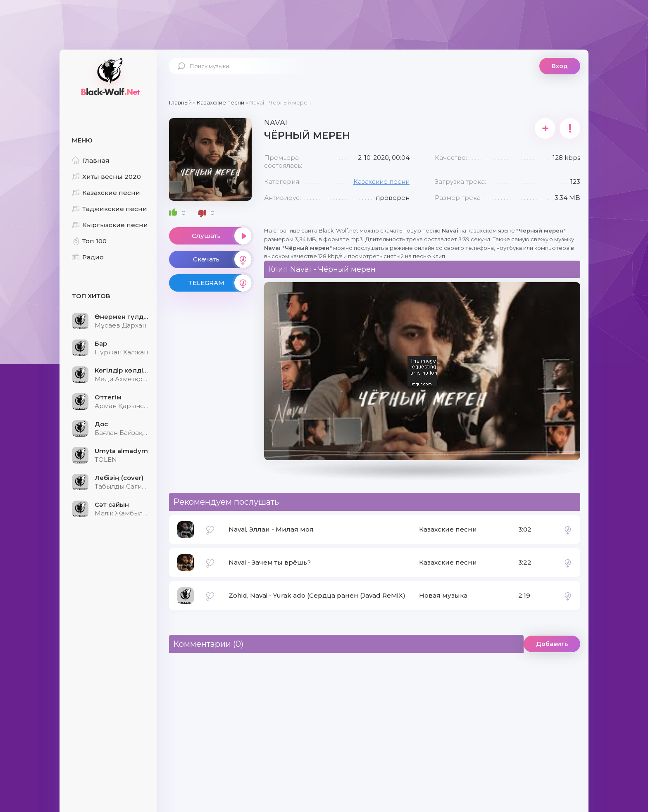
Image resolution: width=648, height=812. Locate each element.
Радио (88, 257)
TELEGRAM (220, 283)
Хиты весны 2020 (106, 177)
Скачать (222, 259)
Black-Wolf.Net (109, 76)
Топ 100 (89, 241)
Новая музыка (443, 595)
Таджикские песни (110, 209)
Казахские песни (106, 193)
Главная (91, 160)
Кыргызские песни (110, 225)
